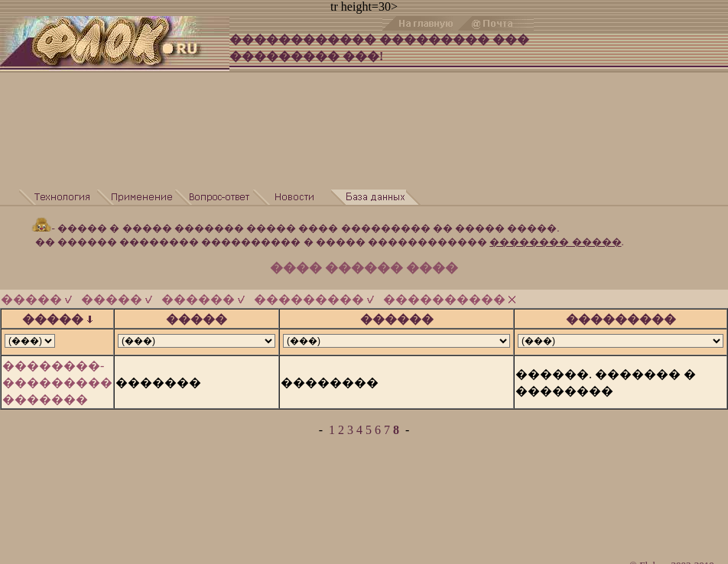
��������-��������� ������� (57, 382)
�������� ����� (555, 242)
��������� (314, 299)
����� (36, 299)
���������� (449, 299)
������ (203, 299)
